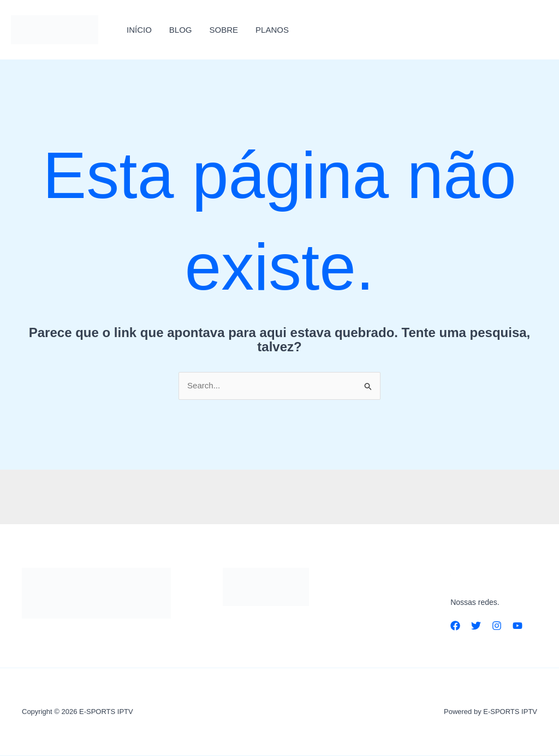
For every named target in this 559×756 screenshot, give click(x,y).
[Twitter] (476, 627)
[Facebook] (455, 627)
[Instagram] (497, 627)
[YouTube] (518, 627)
